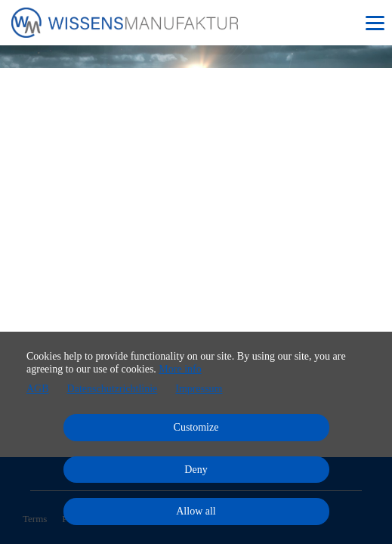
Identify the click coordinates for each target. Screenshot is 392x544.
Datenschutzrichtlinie (113, 389)
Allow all (196, 511)
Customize (196, 427)
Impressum (199, 389)
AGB (38, 389)
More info (180, 369)
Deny (196, 470)
